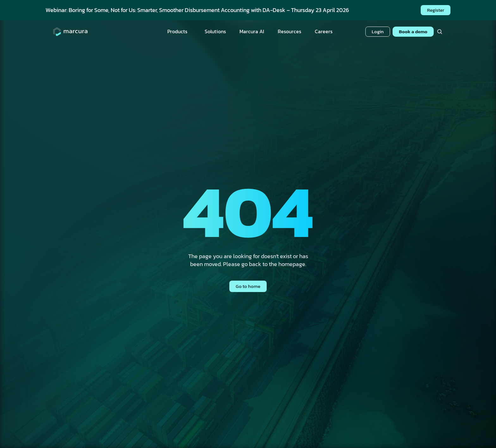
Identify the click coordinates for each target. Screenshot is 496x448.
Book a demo (413, 31)
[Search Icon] (440, 32)
